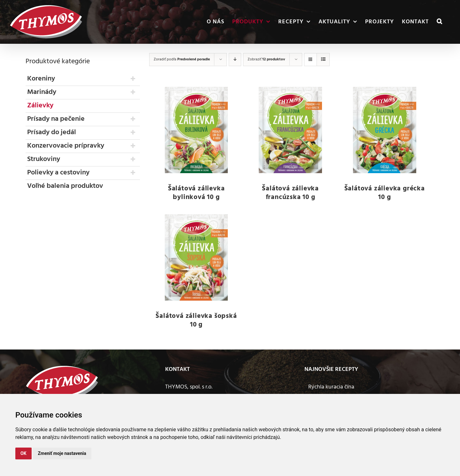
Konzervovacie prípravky (66, 146)
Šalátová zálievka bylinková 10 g (196, 193)
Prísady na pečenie (56, 119)
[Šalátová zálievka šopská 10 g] (196, 257)
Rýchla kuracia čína (331, 387)
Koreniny (41, 79)
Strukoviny (44, 159)
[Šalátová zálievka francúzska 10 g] (291, 130)
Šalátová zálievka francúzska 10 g (290, 193)
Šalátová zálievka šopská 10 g (196, 320)
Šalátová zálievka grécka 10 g (385, 193)
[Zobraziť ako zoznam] (323, 60)
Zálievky (40, 106)
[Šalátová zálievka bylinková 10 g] (196, 130)
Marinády (42, 92)
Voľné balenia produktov (65, 186)
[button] (440, 22)
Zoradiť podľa (182, 59)
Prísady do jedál (52, 132)
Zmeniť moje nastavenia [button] (62, 453)
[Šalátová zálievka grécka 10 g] (384, 130)
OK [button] (23, 453)
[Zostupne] (235, 60)
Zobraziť (266, 59)
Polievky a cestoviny (58, 173)
